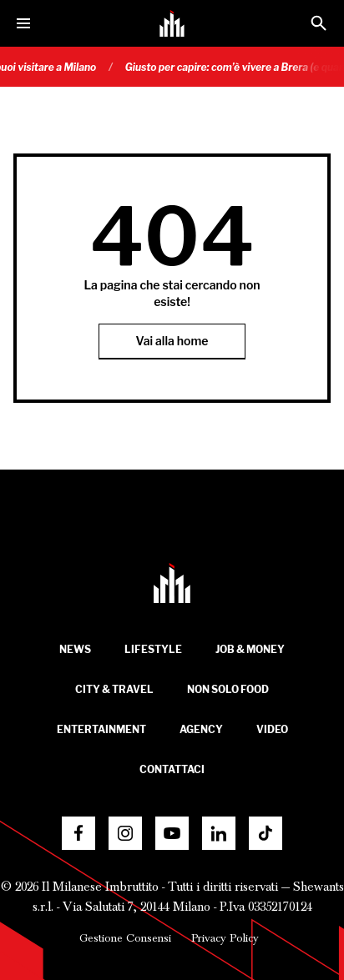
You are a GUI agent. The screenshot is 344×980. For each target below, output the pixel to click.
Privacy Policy (225, 938)
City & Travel (114, 689)
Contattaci (172, 769)
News (75, 649)
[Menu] (23, 23)
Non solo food (228, 689)
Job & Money (250, 649)
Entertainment (101, 729)
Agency (201, 729)
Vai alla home (172, 341)
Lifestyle (153, 649)
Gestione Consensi (125, 938)
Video (272, 729)
